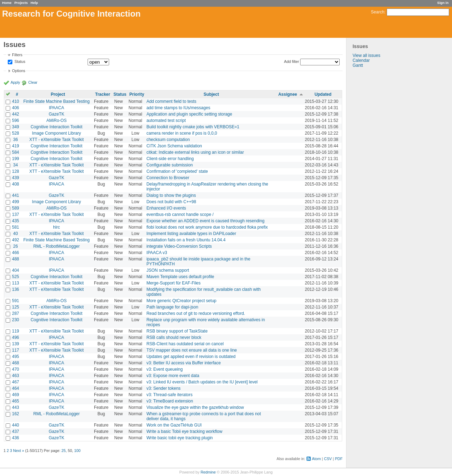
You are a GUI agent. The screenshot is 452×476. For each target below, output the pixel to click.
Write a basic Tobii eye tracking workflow (185, 431)
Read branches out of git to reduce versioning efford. (196, 313)
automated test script (166, 121)
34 (15, 165)
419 (16, 146)
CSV (328, 459)
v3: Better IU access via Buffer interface (184, 363)
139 (16, 344)
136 (16, 289)
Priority (137, 94)
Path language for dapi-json (173, 307)
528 (16, 133)
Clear (33, 82)
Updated (323, 94)
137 (16, 215)
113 (16, 283)
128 (16, 171)
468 (16, 363)
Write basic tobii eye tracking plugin (180, 438)
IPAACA (56, 108)
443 (16, 407)
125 (16, 307)
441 (16, 195)
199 (16, 159)
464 (16, 388)
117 (16, 350)
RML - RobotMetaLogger (56, 246)
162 (16, 414)
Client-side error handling (170, 159)
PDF (339, 459)
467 (16, 382)
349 (16, 127)
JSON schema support (168, 270)
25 (64, 451)
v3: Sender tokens (164, 388)
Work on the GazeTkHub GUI (174, 425)
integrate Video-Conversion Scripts (179, 246)
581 (16, 227)
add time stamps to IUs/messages (179, 108)
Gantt (358, 65)
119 (16, 331)
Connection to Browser (168, 178)
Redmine (208, 472)
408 (16, 184)
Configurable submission (170, 165)
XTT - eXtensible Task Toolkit (56, 140)
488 (16, 259)
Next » (19, 451)
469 (16, 395)
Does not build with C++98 (171, 202)
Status (19, 62)
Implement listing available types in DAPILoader (191, 234)
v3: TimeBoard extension (170, 401)
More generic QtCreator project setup (182, 301)
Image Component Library (57, 133)
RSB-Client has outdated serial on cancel (185, 344)
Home (7, 3)
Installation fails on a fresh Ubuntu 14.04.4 (186, 240)
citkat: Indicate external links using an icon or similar (195, 152)
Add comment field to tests (171, 101)
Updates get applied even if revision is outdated (191, 357)
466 (16, 253)
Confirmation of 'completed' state (177, 171)
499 (16, 202)
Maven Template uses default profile (180, 277)
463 (16, 376)
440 (16, 425)
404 (16, 270)
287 (16, 313)
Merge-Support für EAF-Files (174, 283)
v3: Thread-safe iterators (170, 395)
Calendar (361, 60)
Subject (211, 94)
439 (16, 178)
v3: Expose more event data (173, 376)
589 (16, 208)
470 (16, 369)
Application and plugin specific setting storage (189, 114)
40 (15, 234)
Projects (21, 3)
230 (16, 320)
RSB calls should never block (174, 337)
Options (19, 71)
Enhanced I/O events (166, 208)
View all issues (366, 55)
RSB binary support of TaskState (177, 331)
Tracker (103, 94)
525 (16, 277)
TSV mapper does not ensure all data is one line (192, 350)
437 (16, 431)
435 (16, 221)
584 (16, 152)
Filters (17, 55)
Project (58, 94)
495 (16, 357)
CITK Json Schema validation (174, 146)
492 (16, 240)
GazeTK (56, 114)
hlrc (56, 227)
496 (16, 337)
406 (16, 108)
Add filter (292, 61)
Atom (316, 459)
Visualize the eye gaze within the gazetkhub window (195, 407)
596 (16, 121)
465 (16, 401)
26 (15, 246)
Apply (15, 82)
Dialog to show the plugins (171, 195)
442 (16, 114)
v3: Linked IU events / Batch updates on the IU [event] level (202, 382)
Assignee (288, 94)
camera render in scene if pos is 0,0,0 (182, 133)
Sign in (443, 3)
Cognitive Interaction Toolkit (57, 127)
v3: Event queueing (165, 369)
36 (15, 140)
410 (16, 101)
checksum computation (168, 140)
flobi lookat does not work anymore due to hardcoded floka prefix (207, 227)
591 (16, 301)
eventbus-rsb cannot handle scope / (180, 215)
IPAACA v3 (157, 253)
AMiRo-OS (56, 121)
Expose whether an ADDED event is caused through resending (206, 221)
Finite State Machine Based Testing (56, 101)
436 (16, 438)
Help (34, 3)
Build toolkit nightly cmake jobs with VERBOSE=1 (193, 127)
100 (77, 451)
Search (377, 12)
